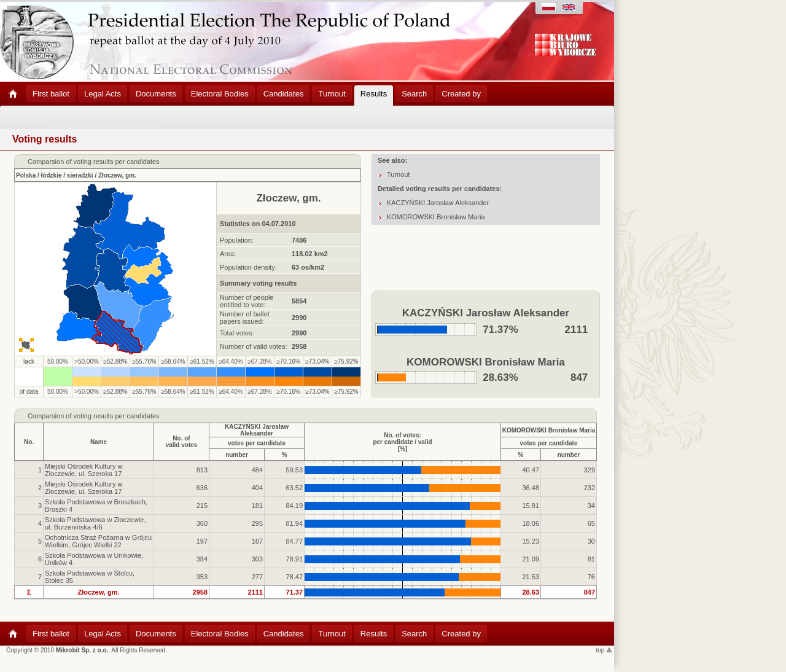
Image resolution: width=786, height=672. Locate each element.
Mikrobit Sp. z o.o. (82, 650)
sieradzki (80, 175)
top (605, 650)
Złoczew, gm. (117, 175)
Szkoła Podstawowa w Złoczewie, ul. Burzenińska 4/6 (95, 523)
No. (29, 442)
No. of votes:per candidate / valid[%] (402, 442)
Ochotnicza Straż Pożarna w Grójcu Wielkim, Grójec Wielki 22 (98, 541)
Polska (26, 175)
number (237, 455)
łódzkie (52, 175)
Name (99, 442)
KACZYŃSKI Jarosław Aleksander (438, 203)
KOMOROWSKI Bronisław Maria (436, 217)
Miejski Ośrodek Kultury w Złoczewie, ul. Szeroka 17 (84, 470)
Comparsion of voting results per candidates (94, 416)
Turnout (399, 174)
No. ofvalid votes (182, 442)
